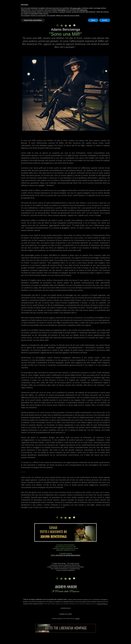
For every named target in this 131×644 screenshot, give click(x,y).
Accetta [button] (105, 20)
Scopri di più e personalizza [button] (33, 20)
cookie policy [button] (83, 10)
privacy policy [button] (77, 8)
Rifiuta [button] (93, 20)
